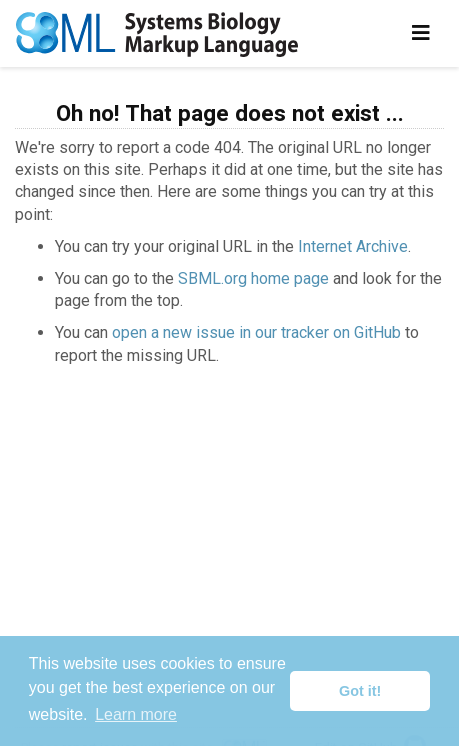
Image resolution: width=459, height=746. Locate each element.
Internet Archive (353, 246)
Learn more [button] (136, 714)
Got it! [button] (360, 691)
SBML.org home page (253, 278)
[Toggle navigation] (421, 33)
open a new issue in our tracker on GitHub (256, 332)
